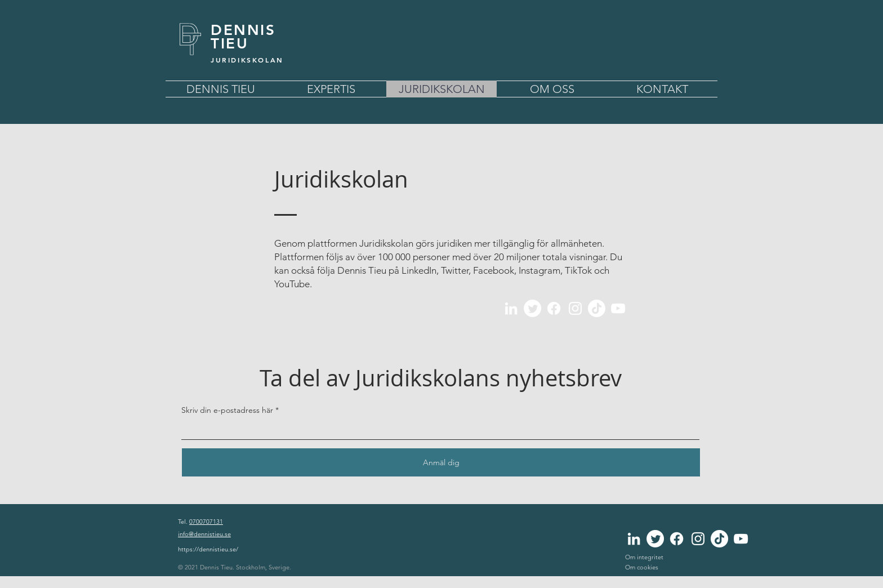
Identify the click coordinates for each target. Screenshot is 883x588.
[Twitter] (532, 308)
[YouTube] (618, 308)
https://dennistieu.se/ (208, 549)
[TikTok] (597, 308)
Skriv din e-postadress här (227, 410)
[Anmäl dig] (441, 462)
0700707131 (206, 522)
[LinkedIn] (511, 308)
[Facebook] (554, 308)
